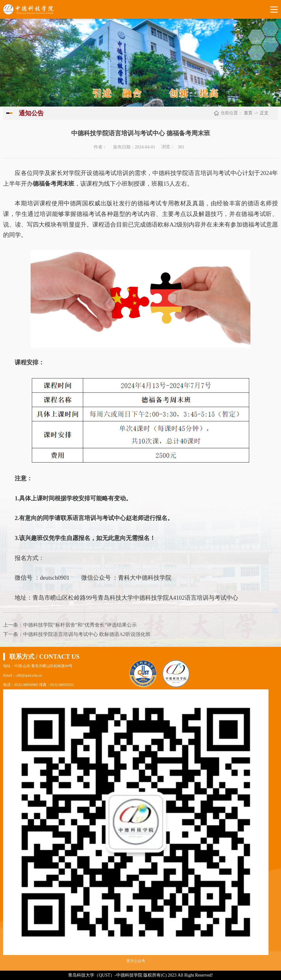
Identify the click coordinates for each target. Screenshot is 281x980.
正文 (264, 113)
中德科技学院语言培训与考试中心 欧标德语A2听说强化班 (87, 634)
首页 (248, 113)
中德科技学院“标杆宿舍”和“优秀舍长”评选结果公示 (80, 625)
